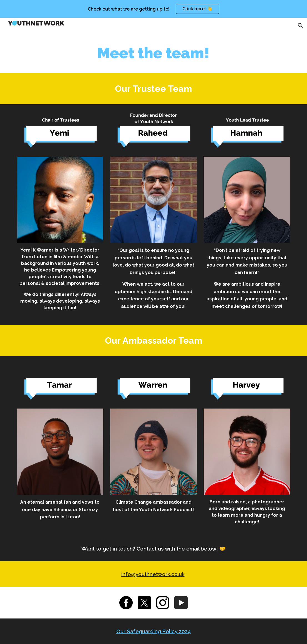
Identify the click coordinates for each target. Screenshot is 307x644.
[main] (154, 53)
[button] (300, 26)
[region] (153, 9)
